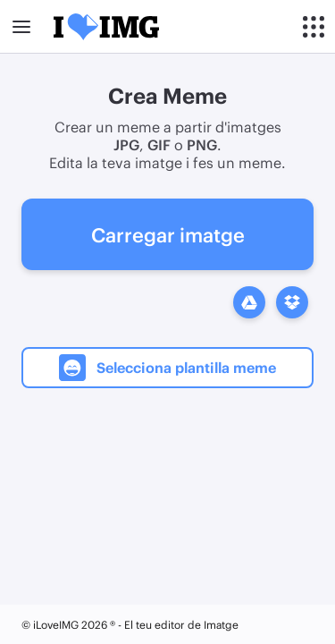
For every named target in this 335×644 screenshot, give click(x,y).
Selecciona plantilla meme (167, 368)
